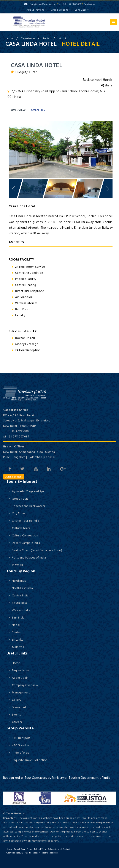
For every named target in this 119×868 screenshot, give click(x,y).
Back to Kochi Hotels (98, 80)
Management (21, 692)
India (47, 38)
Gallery (17, 700)
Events (16, 715)
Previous (14, 148)
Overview (18, 110)
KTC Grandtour (22, 745)
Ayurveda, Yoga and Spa (28, 491)
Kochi (62, 38)
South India (19, 603)
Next (107, 148)
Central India (20, 595)
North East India (22, 588)
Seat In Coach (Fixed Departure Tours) (37, 550)
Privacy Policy (33, 849)
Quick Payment (14, 477)
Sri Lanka (18, 640)
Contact (66, 849)
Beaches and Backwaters (28, 506)
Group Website (61, 10)
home (9, 38)
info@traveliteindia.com (40, 4)
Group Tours (20, 499)
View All (17, 565)
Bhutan (17, 632)
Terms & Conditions (51, 849)
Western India (21, 610)
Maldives (18, 647)
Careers (17, 722)
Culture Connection (25, 535)
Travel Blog (19, 849)
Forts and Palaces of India (29, 558)
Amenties (38, 110)
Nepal (16, 625)
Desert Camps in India (26, 543)
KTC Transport (21, 738)
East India (18, 618)
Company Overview (25, 685)
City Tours (18, 513)
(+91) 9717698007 (70, 4)
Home (16, 663)
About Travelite (37, 10)
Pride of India (21, 753)
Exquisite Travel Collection (30, 760)
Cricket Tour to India (25, 521)
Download (19, 707)
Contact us (89, 4)
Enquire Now (20, 670)
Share (107, 85)
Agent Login (20, 678)
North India (19, 581)
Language (82, 10)
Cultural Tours (21, 528)
